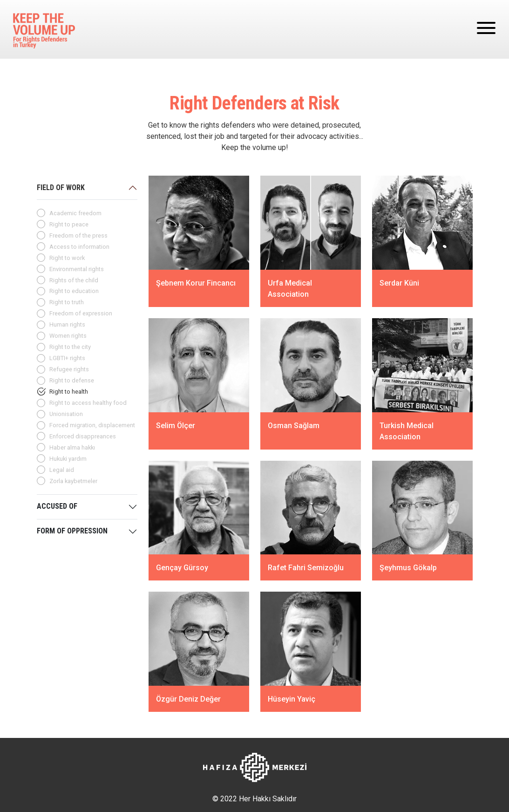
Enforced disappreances (83, 436)
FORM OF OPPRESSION (72, 531)
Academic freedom (75, 213)
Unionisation (66, 414)
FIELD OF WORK (61, 188)
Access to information (79, 247)
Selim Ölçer (176, 425)
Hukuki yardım (68, 459)
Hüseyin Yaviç (292, 699)
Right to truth (67, 302)
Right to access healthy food (88, 403)
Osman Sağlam (294, 425)
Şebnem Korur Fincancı (196, 283)
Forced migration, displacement (92, 425)
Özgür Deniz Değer (188, 699)
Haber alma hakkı (72, 447)
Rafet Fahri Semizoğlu (306, 568)
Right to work (67, 258)
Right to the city (70, 347)
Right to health (69, 392)
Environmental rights (77, 269)
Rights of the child (74, 280)
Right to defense (72, 380)
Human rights (67, 324)
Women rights (68, 336)
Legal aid (62, 470)
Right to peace (69, 224)
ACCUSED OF (57, 506)
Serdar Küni (399, 283)
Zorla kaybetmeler (73, 481)
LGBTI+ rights (67, 358)
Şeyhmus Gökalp (408, 568)
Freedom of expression (81, 313)
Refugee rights (69, 369)
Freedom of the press (78, 235)
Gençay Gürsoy (182, 568)
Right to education (74, 291)
